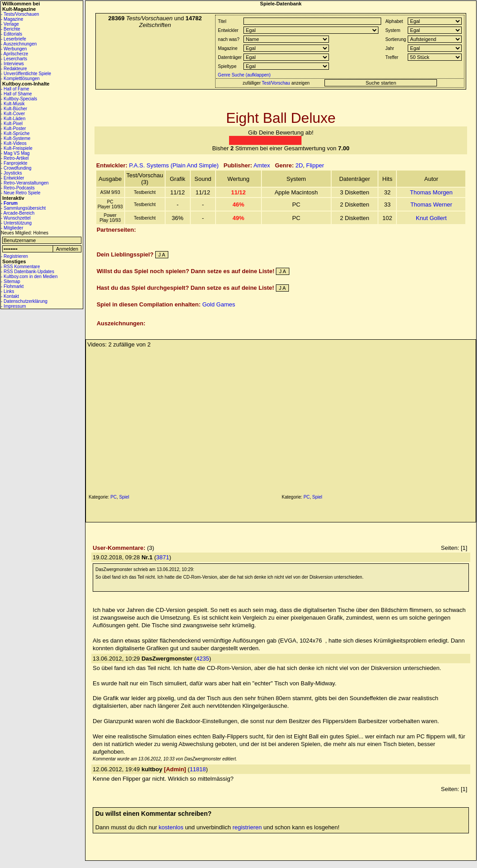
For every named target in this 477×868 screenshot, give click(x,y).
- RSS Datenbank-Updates (27, 272)
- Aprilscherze (15, 54)
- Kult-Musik (13, 104)
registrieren (247, 827)
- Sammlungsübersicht (23, 208)
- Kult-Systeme (16, 138)
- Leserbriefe (13, 39)
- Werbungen (14, 49)
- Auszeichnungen (19, 44)
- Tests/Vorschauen (20, 14)
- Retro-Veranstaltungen (25, 183)
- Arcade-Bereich (18, 213)
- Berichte (11, 29)
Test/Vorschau (276, 83)
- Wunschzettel (16, 218)
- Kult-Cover (13, 114)
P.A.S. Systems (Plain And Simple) (174, 165)
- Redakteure (14, 69)
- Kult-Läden (13, 119)
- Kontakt (10, 296)
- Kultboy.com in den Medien (29, 277)
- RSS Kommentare (20, 267)
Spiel (124, 497)
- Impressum (13, 306)
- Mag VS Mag (15, 153)
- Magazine (12, 19)
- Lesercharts (14, 59)
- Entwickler (13, 178)
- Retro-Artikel (15, 158)
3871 (163, 557)
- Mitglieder (12, 228)
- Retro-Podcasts (18, 188)
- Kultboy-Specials (19, 99)
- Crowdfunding (16, 168)
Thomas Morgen (431, 192)
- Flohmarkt (12, 286)
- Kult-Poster (13, 128)
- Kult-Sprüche (15, 133)
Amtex (262, 165)
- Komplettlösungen (20, 79)
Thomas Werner (431, 205)
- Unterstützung (16, 223)
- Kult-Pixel (12, 124)
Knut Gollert (431, 218)
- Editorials (11, 34)
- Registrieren (14, 256)
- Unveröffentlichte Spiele (26, 74)
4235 (203, 659)
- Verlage (10, 24)
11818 (198, 769)
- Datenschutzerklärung (24, 301)
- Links (7, 291)
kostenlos (171, 827)
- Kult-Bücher (14, 109)
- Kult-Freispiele (17, 148)
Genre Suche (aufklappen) (243, 75)
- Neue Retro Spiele (21, 193)
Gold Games (218, 304)
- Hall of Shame (16, 94)
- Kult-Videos (14, 143)
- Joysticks (11, 173)
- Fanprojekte (14, 163)
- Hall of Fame (15, 89)
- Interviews (12, 64)
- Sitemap (11, 281)
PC (113, 497)
